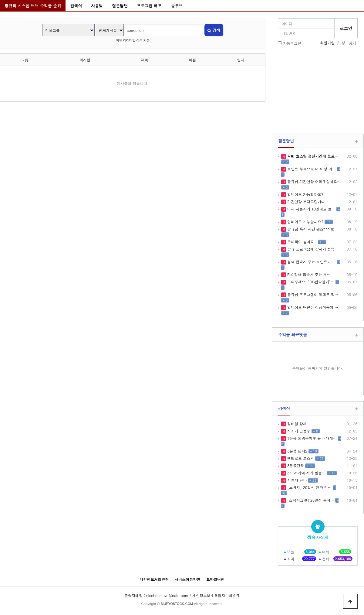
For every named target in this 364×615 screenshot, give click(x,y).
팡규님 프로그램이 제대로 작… (312, 294)
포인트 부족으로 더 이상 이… (311, 169)
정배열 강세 (296, 424)
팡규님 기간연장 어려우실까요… (313, 181)
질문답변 (120, 6)
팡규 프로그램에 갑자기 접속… (312, 249)
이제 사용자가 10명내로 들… (311, 209)
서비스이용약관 (187, 579)
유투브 (177, 6)
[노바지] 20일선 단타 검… (309, 487)
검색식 (76, 6)
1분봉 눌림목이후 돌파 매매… (311, 438)
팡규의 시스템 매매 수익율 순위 (33, 6)
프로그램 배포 (149, 6)
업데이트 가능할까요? (305, 194)
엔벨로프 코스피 (300, 458)
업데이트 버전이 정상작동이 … (312, 307)
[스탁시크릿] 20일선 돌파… (310, 500)
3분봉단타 (295, 465)
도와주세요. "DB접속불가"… (310, 282)
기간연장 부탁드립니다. (306, 202)
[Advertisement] (318, 91)
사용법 (97, 6)
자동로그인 (292, 43)
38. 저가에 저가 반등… (306, 473)
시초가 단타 (296, 480)
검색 (214, 30)
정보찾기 (349, 43)
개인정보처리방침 (154, 579)
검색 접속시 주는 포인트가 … (311, 262)
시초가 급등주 (298, 431)
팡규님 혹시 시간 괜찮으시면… (312, 229)
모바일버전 (215, 579)
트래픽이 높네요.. (301, 242)
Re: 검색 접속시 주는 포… (308, 274)
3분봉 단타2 (297, 451)
